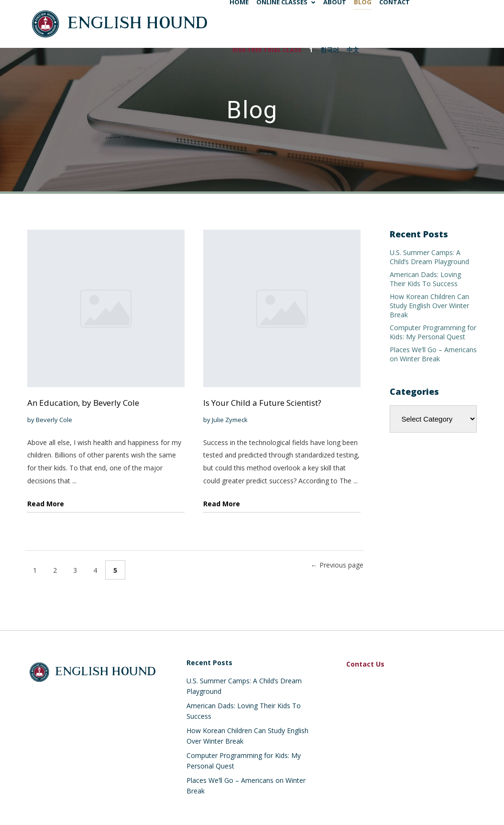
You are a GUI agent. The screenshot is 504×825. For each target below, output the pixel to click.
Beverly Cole (54, 420)
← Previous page (337, 565)
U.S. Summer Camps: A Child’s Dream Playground (429, 257)
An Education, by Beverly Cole (83, 403)
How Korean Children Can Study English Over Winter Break (429, 306)
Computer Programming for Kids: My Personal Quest (433, 332)
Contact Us (365, 664)
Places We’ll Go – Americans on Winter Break (433, 354)
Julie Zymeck (230, 420)
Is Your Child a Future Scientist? (262, 403)
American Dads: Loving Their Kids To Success (425, 279)
